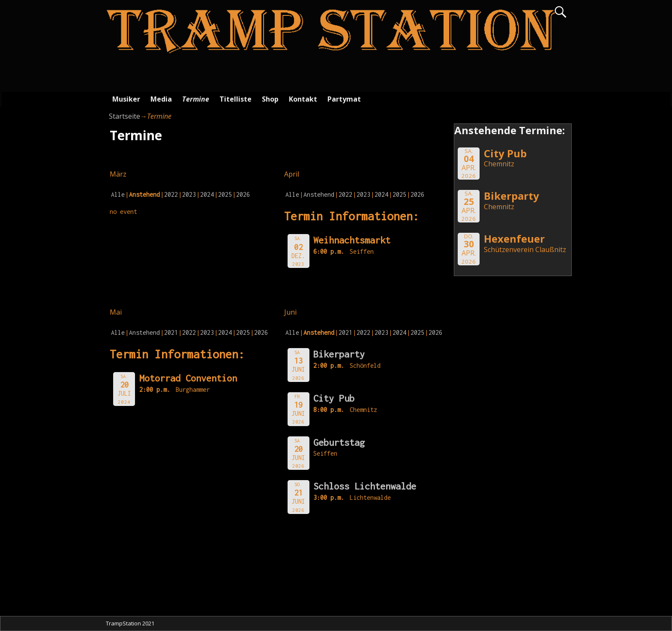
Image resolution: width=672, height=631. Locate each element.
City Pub (334, 398)
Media (161, 99)
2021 (171, 332)
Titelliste (235, 99)
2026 (243, 194)
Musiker (126, 99)
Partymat (344, 99)
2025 (225, 194)
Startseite (124, 116)
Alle (118, 194)
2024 (207, 194)
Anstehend (319, 194)
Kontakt (303, 99)
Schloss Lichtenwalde (365, 486)
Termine (196, 99)
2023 (189, 194)
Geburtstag (339, 442)
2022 (171, 194)
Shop (270, 99)
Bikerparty (339, 354)
